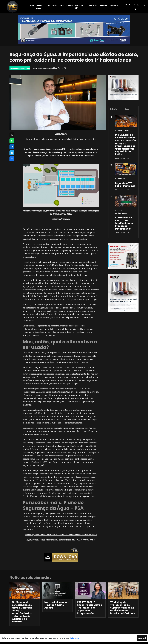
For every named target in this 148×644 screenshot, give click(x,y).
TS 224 (34, 68)
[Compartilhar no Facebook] (12, 159)
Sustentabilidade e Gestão (20, 68)
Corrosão (126, 130)
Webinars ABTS (79, 7)
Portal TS (62, 68)
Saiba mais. (74, 638)
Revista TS (62, 5)
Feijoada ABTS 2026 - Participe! (125, 185)
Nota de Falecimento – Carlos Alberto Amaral (57, 605)
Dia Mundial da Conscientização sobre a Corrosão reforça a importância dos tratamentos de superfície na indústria (126, 145)
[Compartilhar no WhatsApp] (12, 141)
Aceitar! (142, 638)
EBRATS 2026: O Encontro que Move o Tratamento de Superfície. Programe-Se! (90, 608)
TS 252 (118, 210)
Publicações (52, 5)
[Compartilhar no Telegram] (12, 153)
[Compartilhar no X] (12, 135)
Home (32, 5)
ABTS (125, 179)
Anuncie (103, 5)
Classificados (93, 5)
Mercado (118, 130)
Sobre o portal (39, 7)
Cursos (71, 5)
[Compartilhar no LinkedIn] (12, 147)
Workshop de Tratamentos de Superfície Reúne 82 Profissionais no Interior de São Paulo (123, 608)
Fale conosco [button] (113, 5)
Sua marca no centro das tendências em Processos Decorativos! (124, 223)
